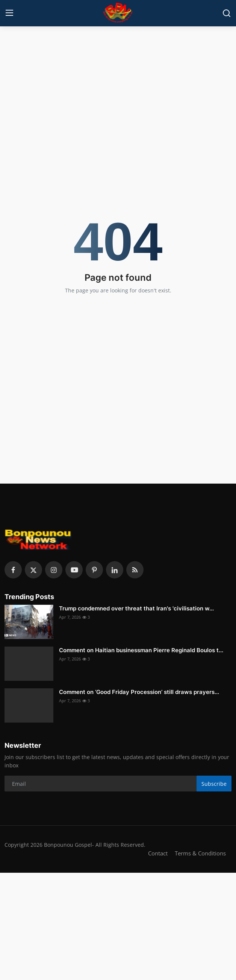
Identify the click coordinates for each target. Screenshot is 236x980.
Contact (158, 853)
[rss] (135, 570)
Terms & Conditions (200, 853)
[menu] (9, 13)
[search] (227, 13)
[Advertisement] (118, 85)
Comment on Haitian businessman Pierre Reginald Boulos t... (141, 650)
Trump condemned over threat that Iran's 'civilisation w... (136, 608)
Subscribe (214, 784)
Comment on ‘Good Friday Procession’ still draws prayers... (139, 692)
